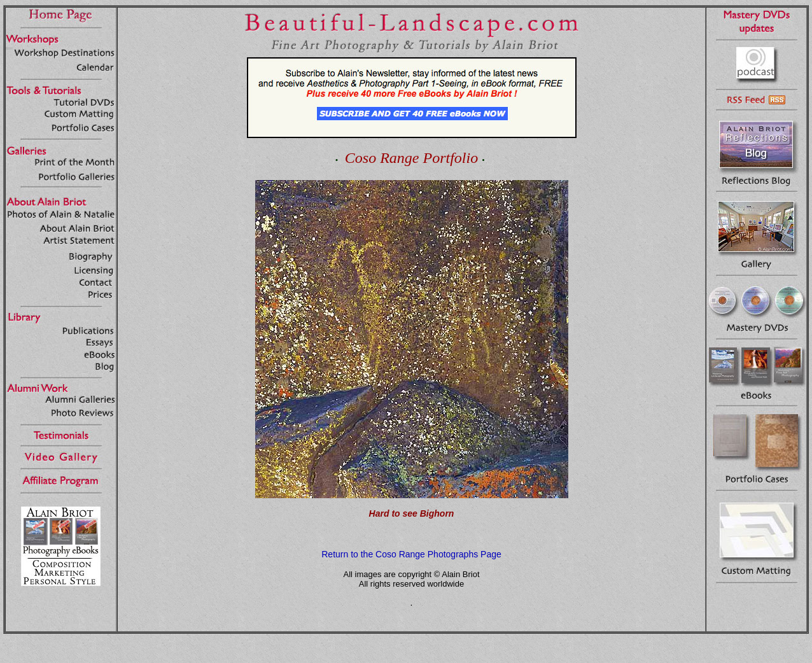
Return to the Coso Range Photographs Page (411, 554)
